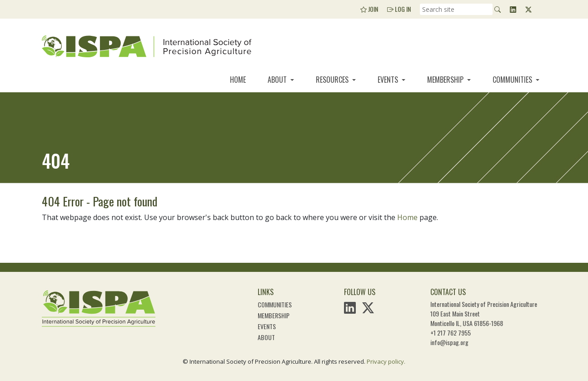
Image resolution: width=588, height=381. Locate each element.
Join (369, 9)
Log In (399, 9)
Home (238, 80)
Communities (513, 80)
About (278, 80)
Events (389, 80)
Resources (333, 80)
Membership (446, 80)
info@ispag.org (449, 342)
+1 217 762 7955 (451, 333)
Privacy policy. (386, 361)
